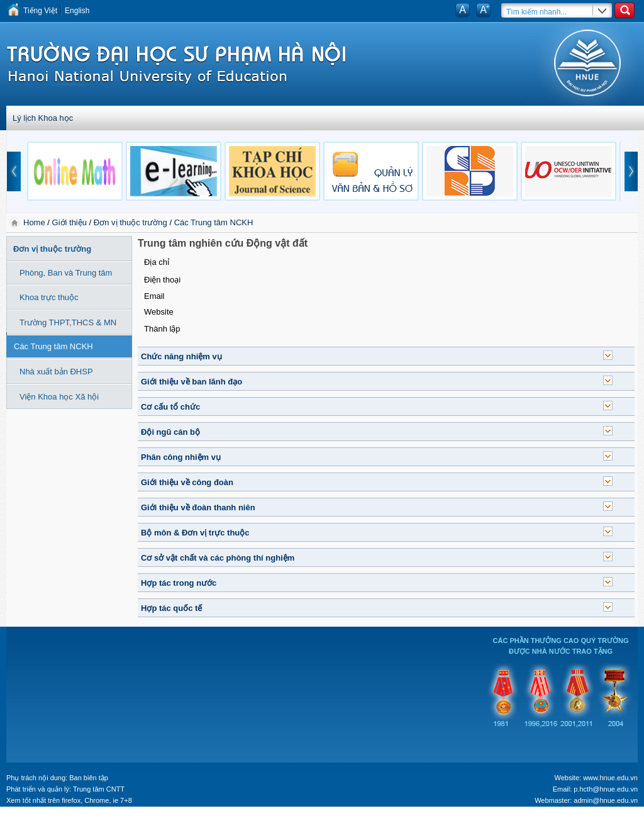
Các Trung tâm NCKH (214, 222)
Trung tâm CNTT (99, 789)
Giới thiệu (69, 222)
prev (14, 171)
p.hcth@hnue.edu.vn (606, 789)
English (77, 11)
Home (35, 222)
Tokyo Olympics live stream (46, 819)
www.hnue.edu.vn (610, 778)
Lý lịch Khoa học (43, 118)
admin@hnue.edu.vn (606, 800)
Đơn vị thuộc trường (130, 222)
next (631, 171)
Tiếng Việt (40, 11)
